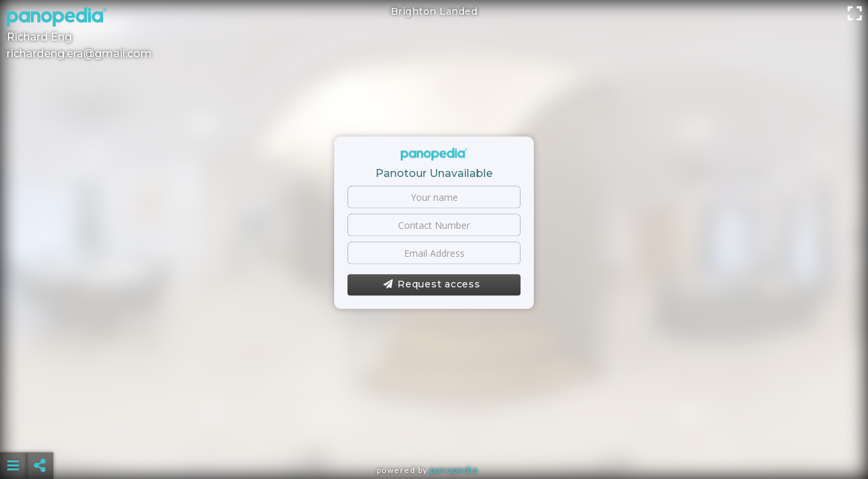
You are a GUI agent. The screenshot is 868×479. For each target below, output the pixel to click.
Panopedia (454, 470)
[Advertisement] (434, 432)
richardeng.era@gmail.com (79, 54)
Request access (432, 285)
